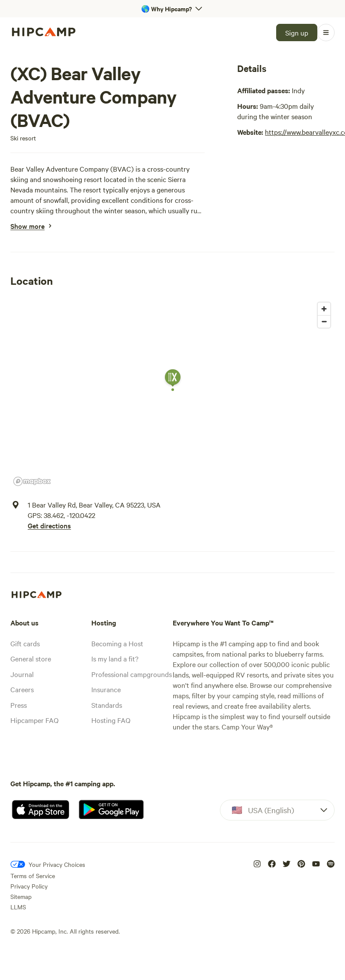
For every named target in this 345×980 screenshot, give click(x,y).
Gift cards (25, 643)
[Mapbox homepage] (32, 481)
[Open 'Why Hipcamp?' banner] (172, 9)
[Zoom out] (324, 321)
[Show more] (27, 226)
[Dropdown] (277, 810)
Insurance (106, 689)
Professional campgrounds (132, 674)
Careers (22, 689)
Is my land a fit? (115, 658)
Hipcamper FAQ (34, 720)
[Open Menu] (326, 33)
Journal (22, 674)
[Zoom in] (324, 309)
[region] (172, 394)
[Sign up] (297, 33)
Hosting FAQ (111, 720)
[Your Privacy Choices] (48, 864)
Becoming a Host (117, 643)
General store (31, 658)
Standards (107, 705)
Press (19, 705)
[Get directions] (94, 525)
